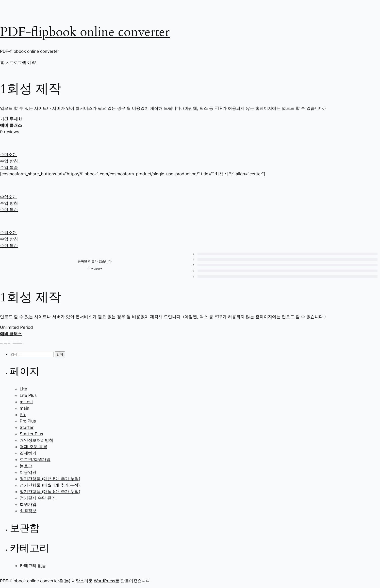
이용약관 (28, 472)
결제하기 (28, 453)
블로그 (26, 466)
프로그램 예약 (23, 62)
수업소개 (8, 155)
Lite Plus (28, 395)
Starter (27, 427)
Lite (23, 389)
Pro (23, 415)
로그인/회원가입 (35, 459)
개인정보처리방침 (36, 440)
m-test (26, 402)
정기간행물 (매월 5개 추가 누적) (50, 492)
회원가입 (28, 504)
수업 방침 (9, 161)
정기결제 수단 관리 (38, 498)
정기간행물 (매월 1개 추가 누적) (50, 485)
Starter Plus (31, 434)
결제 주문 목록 (33, 447)
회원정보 (28, 511)
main (25, 408)
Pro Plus (28, 421)
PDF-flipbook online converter (85, 32)
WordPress (105, 581)
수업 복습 (9, 167)
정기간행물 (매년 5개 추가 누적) (50, 479)
